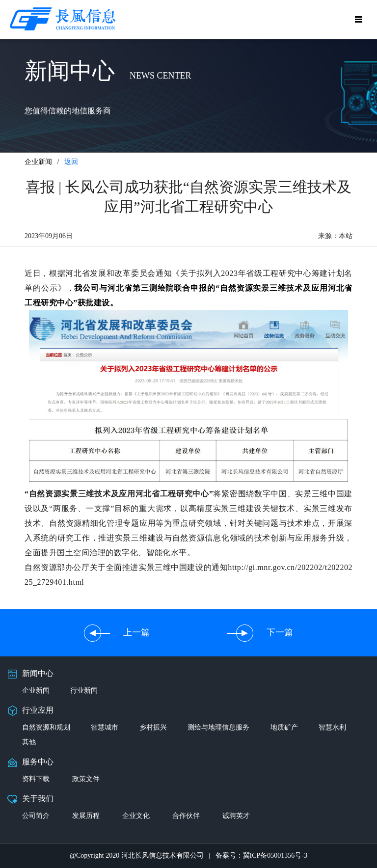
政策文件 (86, 779)
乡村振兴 (153, 727)
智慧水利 (332, 727)
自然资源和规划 (46, 727)
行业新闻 (84, 691)
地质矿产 (284, 727)
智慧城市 (105, 727)
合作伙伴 (186, 816)
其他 (29, 742)
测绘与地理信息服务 (218, 727)
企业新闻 (36, 691)
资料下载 (36, 779)
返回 (71, 162)
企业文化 (136, 816)
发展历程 (86, 816)
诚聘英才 (236, 816)
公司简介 (36, 816)
